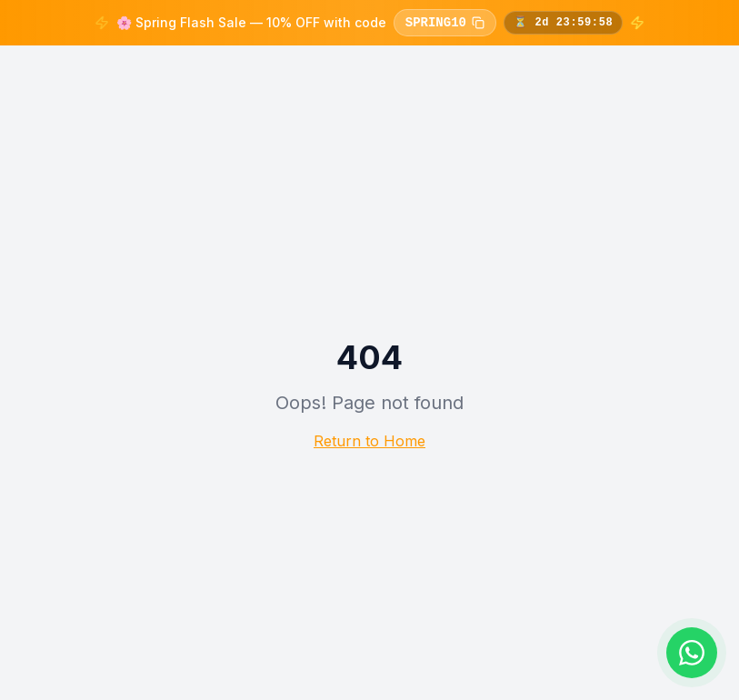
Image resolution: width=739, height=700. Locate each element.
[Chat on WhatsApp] (692, 653)
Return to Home (369, 441)
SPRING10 (445, 23)
